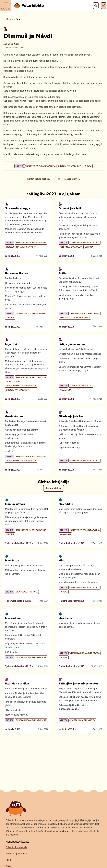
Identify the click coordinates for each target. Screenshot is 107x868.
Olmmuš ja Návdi (70, 208)
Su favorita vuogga (18, 208)
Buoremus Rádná (16, 273)
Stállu (63, 273)
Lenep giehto (54, 488)
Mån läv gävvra (15, 504)
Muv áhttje (12, 561)
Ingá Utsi (11, 344)
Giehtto (19, 166)
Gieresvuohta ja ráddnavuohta (40, 166)
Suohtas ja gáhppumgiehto (83, 720)
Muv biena (65, 618)
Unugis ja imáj (13, 382)
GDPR (9, 860)
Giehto (10, 19)
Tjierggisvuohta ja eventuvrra (31, 243)
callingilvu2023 (11, 44)
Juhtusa (88, 166)
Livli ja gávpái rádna (72, 344)
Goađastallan (14, 416)
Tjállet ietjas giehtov (39, 179)
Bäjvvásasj (65, 390)
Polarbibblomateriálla (16, 847)
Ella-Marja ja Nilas (71, 416)
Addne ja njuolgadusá (17, 854)
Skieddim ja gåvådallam (70, 166)
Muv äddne (66, 504)
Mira (61, 561)
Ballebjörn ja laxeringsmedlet (78, 684)
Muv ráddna (13, 618)
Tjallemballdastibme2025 (18, 543)
